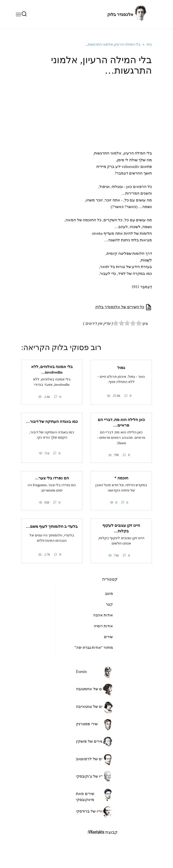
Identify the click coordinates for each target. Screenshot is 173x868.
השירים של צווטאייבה (93, 706)
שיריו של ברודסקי (90, 811)
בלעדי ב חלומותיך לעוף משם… (52, 526)
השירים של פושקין (91, 741)
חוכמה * (121, 478)
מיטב (109, 593)
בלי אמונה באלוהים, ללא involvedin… (52, 369)
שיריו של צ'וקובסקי (91, 776)
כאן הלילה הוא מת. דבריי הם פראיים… (121, 422)
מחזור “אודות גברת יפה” (94, 647)
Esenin (81, 671)
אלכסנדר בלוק (120, 14)
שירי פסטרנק (87, 723)
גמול (121, 367)
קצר (109, 604)
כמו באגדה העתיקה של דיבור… (52, 421)
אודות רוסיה (103, 626)
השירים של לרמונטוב (93, 758)
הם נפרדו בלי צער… (52, 478)
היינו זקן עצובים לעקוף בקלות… (121, 528)
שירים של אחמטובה (92, 689)
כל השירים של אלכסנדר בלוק (120, 307)
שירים (108, 637)
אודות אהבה (103, 615)
